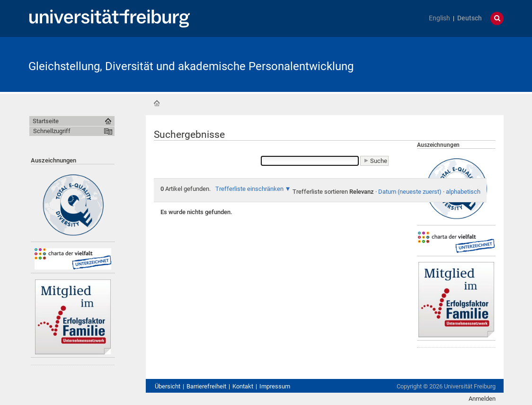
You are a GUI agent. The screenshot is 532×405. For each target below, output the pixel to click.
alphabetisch (463, 192)
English (439, 18)
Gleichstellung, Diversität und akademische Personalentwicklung (191, 66)
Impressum (275, 386)
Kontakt (243, 386)
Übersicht (168, 386)
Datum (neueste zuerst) (410, 192)
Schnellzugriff (52, 131)
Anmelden (482, 399)
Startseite (157, 103)
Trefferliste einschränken (249, 189)
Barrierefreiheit (206, 386)
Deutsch (470, 18)
